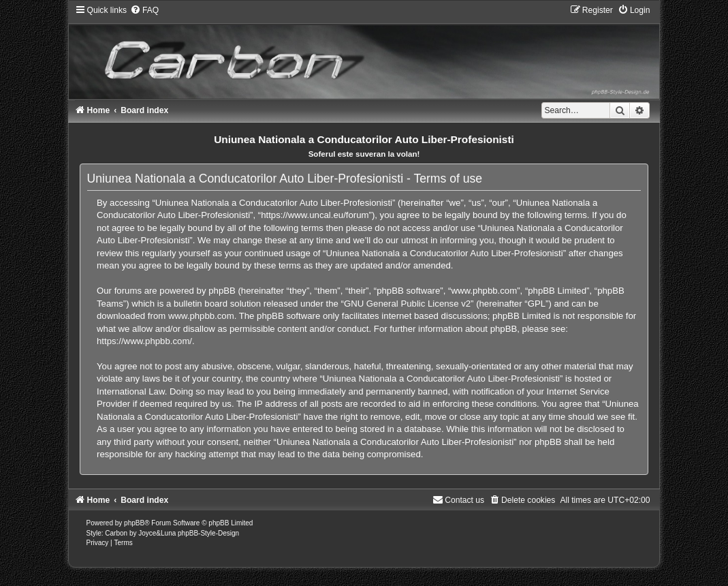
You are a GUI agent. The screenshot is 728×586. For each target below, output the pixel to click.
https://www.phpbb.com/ (144, 341)
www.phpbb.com (201, 316)
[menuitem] (144, 10)
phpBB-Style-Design (208, 533)
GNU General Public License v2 (407, 304)
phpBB (134, 523)
